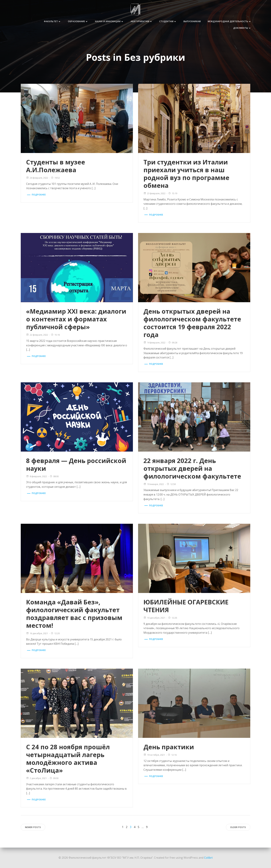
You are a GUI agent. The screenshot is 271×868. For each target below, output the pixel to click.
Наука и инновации (109, 21)
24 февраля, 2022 (37, 178)
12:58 (171, 484)
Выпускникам (192, 21)
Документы (242, 28)
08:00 (54, 476)
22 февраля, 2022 (37, 335)
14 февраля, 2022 (154, 343)
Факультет (52, 21)
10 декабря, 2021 (154, 618)
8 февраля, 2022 (36, 476)
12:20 (55, 633)
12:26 (172, 618)
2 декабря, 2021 (36, 778)
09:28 (173, 343)
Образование (78, 21)
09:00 (54, 778)
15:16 (55, 335)
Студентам (168, 21)
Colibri (208, 858)
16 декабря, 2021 (37, 633)
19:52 (55, 178)
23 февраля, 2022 (154, 193)
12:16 (172, 755)
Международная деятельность (230, 21)
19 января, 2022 (154, 484)
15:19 (173, 193)
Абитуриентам (142, 21)
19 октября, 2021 (154, 755)
